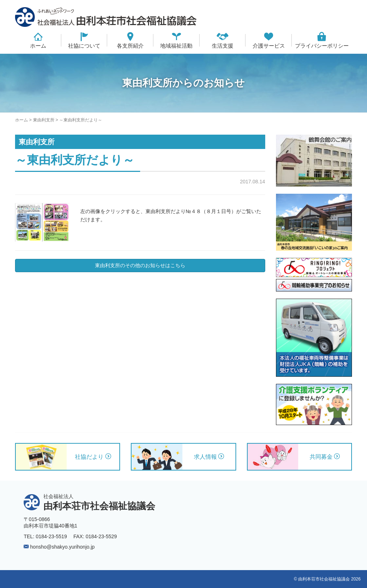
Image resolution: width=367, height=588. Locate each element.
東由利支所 (44, 120)
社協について (84, 46)
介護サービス (269, 46)
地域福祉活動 (176, 46)
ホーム (38, 46)
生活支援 (223, 46)
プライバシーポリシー (322, 46)
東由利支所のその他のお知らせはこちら (140, 265)
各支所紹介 (130, 46)
